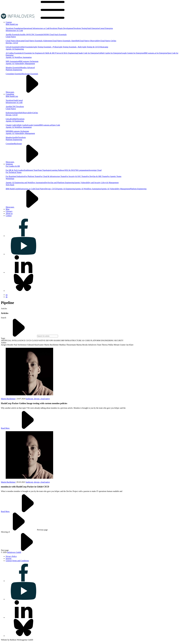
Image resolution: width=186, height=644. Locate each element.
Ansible (9, 107)
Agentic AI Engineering (15, 49)
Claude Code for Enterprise (88, 53)
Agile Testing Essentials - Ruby (70, 47)
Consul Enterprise (106, 28)
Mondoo (9, 137)
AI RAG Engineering (69, 53)
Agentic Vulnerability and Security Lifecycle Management (96, 183)
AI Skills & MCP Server (52, 53)
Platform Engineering (14, 70)
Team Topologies (44, 170)
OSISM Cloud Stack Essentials (55, 35)
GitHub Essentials (26, 47)
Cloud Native (11, 37)
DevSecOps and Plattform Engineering (59, 183)
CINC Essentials (37, 35)
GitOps (35, 113)
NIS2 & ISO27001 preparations (77, 170)
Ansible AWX (25, 35)
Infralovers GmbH (14, 552)
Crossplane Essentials (14, 74)
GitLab (8, 119)
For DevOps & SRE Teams (97, 176)
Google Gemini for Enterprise (133, 53)
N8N (8, 131)
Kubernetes (10, 113)
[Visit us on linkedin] (23, 272)
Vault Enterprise (93, 28)
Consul (20, 100)
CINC (14, 107)
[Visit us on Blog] (8, 209)
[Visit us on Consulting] (10, 94)
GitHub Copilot (21, 125)
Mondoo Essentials (13, 68)
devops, (37, 399)
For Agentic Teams (114, 176)
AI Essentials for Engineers (32, 53)
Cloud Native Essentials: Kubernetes (38, 41)
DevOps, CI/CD (12, 43)
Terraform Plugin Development (61, 28)
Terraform (10, 100)
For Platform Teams (32, 176)
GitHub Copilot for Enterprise (110, 53)
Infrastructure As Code (14, 30)
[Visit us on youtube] (23, 254)
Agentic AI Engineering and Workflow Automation (25, 183)
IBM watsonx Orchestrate (29, 61)
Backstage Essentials (30, 74)
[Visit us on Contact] (9, 216)
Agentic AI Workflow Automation (19, 57)
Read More (23, 428)
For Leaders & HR (13, 166)
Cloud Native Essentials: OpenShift (66, 41)
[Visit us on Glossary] (9, 211)
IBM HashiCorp (12, 24)
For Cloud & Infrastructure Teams (53, 176)
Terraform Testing (80, 28)
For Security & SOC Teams (76, 176)
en (7, 295)
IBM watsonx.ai (45, 125)
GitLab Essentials (12, 47)
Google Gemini (33, 125)
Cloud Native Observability (90, 41)
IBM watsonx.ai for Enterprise (156, 53)
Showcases (28, 92)
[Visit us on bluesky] (23, 291)
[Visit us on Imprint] (9, 559)
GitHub (14, 119)
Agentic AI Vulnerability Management (20, 64)
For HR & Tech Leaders (15, 170)
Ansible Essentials (13, 35)
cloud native (45, 399)
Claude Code (11, 125)
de (7, 297)
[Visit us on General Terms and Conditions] (17, 561)
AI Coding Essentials (14, 53)
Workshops (10, 179)
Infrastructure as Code (26, 189)
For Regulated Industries (15, 176)
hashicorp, (30, 399)
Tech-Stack (10, 185)
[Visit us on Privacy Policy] (11, 556)
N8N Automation (12, 61)
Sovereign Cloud (95, 170)
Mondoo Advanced (27, 68)
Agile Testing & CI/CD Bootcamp (95, 47)
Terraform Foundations (14, 28)
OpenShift (18, 113)
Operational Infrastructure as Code (36, 28)
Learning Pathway (58, 170)
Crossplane (10, 144)
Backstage (18, 144)
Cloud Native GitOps (108, 41)
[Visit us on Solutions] (9, 164)
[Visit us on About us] (9, 213)
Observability (27, 113)
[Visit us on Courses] (9, 22)
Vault (15, 100)
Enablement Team (31, 170)
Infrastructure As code (14, 102)
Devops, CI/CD (12, 115)
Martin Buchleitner (8, 399)
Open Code (56, 125)
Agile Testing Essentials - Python (45, 47)
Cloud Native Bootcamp (15, 41)
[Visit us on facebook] (23, 236)
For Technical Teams (14, 172)
